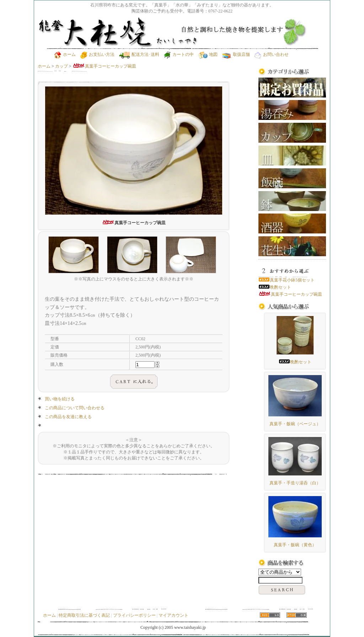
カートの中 (179, 54)
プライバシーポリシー (134, 615)
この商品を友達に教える (68, 417)
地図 (208, 54)
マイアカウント (173, 615)
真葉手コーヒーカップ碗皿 (104, 66)
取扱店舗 (236, 54)
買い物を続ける (60, 399)
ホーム (65, 54)
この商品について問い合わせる (75, 408)
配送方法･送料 (139, 54)
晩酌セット (275, 287)
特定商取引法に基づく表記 (84, 615)
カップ (61, 66)
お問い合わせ (272, 54)
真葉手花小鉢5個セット (287, 280)
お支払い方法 (97, 54)
